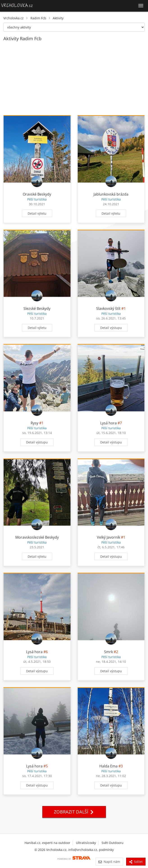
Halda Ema (108, 766)
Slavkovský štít (108, 308)
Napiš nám (109, 862)
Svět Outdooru (113, 843)
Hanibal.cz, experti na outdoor (47, 843)
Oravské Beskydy (37, 194)
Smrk (108, 652)
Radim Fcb (38, 18)
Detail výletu (37, 213)
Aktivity (58, 18)
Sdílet (136, 862)
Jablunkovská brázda (111, 194)
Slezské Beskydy (37, 308)
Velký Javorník (108, 537)
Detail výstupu (111, 328)
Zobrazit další (74, 812)
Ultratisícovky (86, 843)
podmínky (106, 850)
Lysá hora (108, 423)
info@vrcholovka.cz (83, 850)
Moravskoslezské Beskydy (37, 537)
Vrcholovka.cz (14, 18)
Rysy (34, 423)
